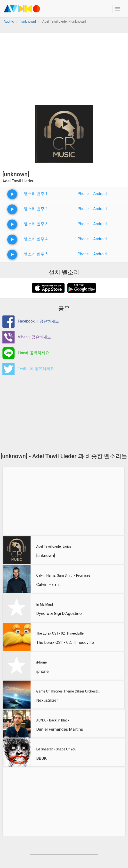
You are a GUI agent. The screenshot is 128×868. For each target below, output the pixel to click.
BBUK (41, 758)
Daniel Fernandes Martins (60, 729)
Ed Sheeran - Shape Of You (56, 749)
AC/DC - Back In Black (53, 720)
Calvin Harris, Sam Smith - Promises (63, 575)
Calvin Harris (48, 584)
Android (100, 194)
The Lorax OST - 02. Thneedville (60, 633)
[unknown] (46, 555)
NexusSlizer (47, 700)
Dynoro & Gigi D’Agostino (59, 613)
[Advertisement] (64, 67)
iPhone (83, 194)
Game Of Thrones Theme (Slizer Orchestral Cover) (69, 691)
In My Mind (44, 604)
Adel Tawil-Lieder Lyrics (54, 546)
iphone (42, 671)
